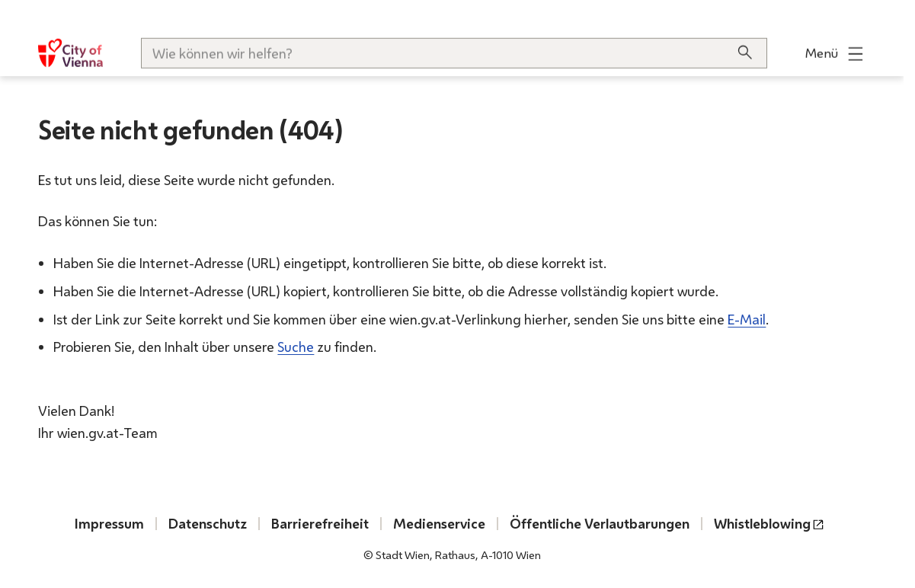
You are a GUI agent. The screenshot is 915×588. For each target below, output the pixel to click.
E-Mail (747, 318)
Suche (296, 347)
